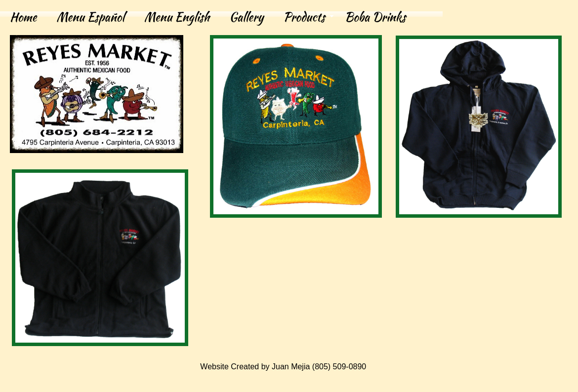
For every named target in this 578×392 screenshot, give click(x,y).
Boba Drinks (375, 17)
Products (304, 17)
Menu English (177, 17)
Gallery (246, 17)
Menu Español (90, 17)
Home (23, 17)
